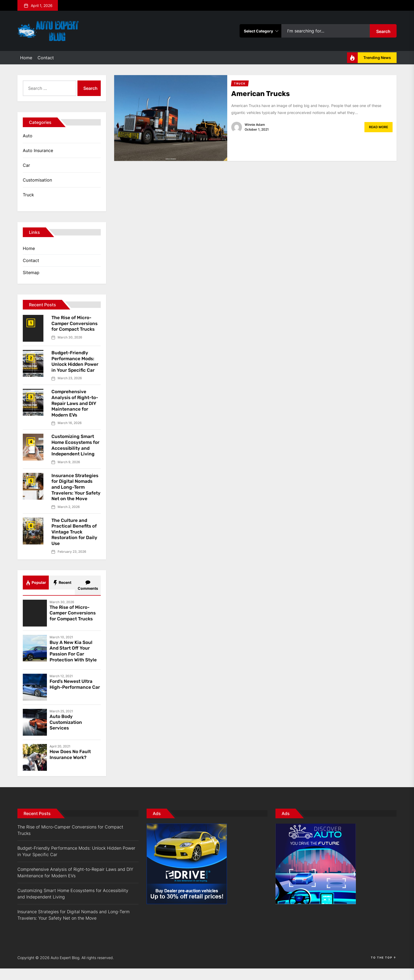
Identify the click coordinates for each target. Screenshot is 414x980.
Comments (88, 597)
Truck (28, 195)
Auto (28, 136)
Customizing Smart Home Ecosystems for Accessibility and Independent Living (75, 451)
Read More (378, 127)
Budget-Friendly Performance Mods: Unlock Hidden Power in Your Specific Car (74, 364)
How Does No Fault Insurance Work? (72, 766)
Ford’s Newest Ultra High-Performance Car (73, 699)
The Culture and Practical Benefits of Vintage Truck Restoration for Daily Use (76, 543)
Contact (46, 58)
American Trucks (263, 93)
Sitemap (31, 272)
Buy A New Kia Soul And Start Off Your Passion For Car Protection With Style (74, 663)
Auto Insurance (38, 150)
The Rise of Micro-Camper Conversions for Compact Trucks (76, 323)
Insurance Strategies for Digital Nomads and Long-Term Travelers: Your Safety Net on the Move (76, 496)
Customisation (37, 180)
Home (26, 58)
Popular (36, 594)
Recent (62, 594)
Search (383, 31)
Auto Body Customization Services (67, 734)
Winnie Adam (255, 125)
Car (26, 165)
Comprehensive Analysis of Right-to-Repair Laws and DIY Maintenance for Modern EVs (76, 409)
